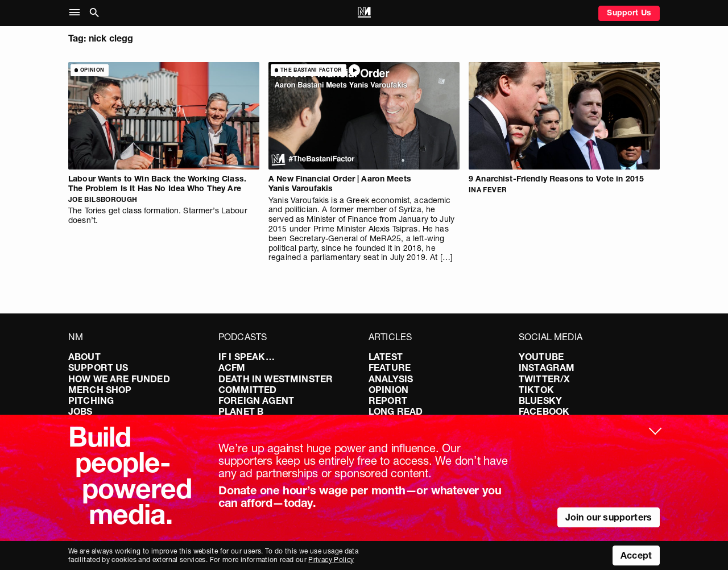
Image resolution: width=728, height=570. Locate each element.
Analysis (391, 379)
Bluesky (540, 400)
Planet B (241, 411)
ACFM (232, 367)
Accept (636, 555)
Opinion (388, 390)
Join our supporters (609, 517)
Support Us (629, 13)
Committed (247, 390)
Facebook (544, 411)
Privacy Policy (331, 559)
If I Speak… (247, 357)
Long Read (396, 411)
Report (388, 400)
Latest (386, 357)
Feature (390, 367)
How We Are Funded (119, 379)
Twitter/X (544, 379)
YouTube (541, 357)
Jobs (80, 411)
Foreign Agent (256, 400)
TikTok (536, 390)
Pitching (91, 400)
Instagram (547, 367)
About (84, 357)
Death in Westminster (276, 379)
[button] (77, 13)
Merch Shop (100, 390)
